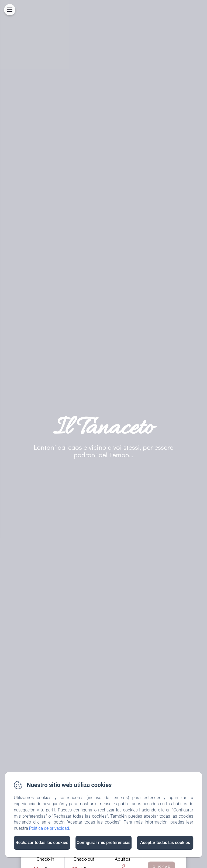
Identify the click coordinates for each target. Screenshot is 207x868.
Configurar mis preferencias (103, 843)
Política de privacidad (49, 828)
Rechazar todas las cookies (42, 843)
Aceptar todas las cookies (165, 843)
